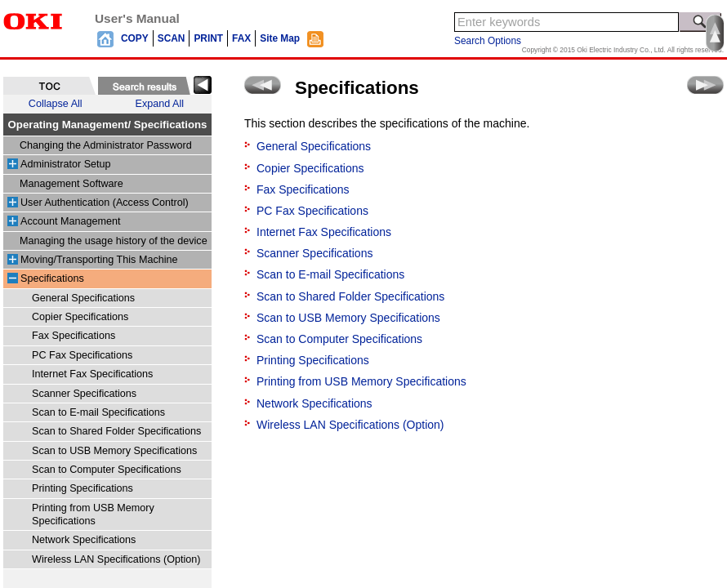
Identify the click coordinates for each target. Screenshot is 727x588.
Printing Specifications (83, 488)
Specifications (52, 278)
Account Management (71, 221)
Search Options (488, 41)
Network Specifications (84, 540)
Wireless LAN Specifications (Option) (116, 559)
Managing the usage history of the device (114, 241)
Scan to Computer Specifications (107, 470)
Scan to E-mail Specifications (98, 412)
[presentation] (49, 86)
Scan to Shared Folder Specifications (116, 431)
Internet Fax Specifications (92, 374)
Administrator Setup (66, 164)
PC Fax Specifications (82, 355)
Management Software (71, 184)
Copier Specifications (80, 317)
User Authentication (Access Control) (105, 203)
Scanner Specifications (84, 394)
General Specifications (83, 298)
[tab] (49, 86)
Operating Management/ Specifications (108, 125)
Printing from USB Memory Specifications (361, 381)
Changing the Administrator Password (106, 145)
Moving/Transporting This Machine (99, 260)
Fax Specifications (74, 336)
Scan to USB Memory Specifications (114, 451)
